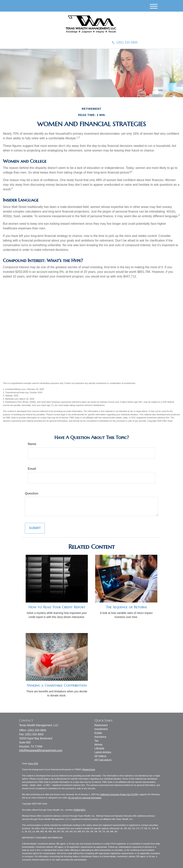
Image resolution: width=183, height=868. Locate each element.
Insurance (100, 737)
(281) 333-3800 (125, 42)
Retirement (101, 725)
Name (32, 444)
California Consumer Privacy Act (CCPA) (119, 794)
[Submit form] (35, 528)
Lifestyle (99, 748)
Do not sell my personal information (85, 798)
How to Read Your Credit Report (57, 607)
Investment (101, 729)
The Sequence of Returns (126, 607)
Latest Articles (103, 752)
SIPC (83, 810)
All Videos (100, 756)
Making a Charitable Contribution (57, 685)
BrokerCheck (89, 769)
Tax (97, 741)
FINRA (77, 810)
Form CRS (33, 763)
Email (32, 469)
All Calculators (103, 760)
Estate (98, 733)
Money (98, 745)
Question (32, 493)
